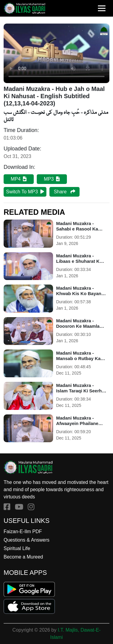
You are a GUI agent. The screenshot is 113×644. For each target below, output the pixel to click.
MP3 (52, 179)
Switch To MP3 (25, 192)
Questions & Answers (27, 540)
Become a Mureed (23, 557)
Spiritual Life (17, 548)
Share (64, 192)
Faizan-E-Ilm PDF (23, 531)
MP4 (19, 179)
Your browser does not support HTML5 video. (56, 53)
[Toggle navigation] (102, 8)
